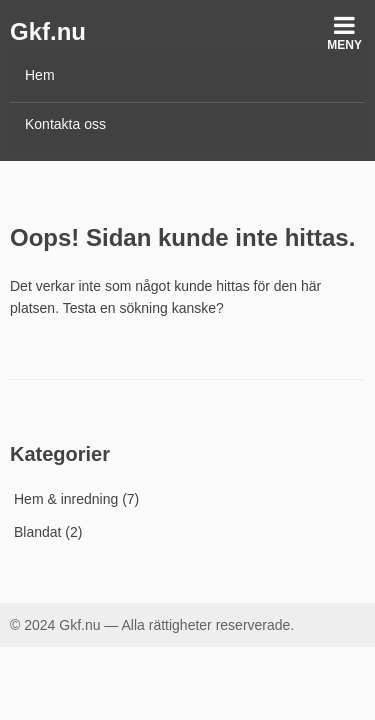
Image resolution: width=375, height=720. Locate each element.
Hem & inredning (66, 499)
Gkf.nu (48, 31)
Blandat (37, 532)
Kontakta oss (65, 124)
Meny (344, 32)
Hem (40, 75)
